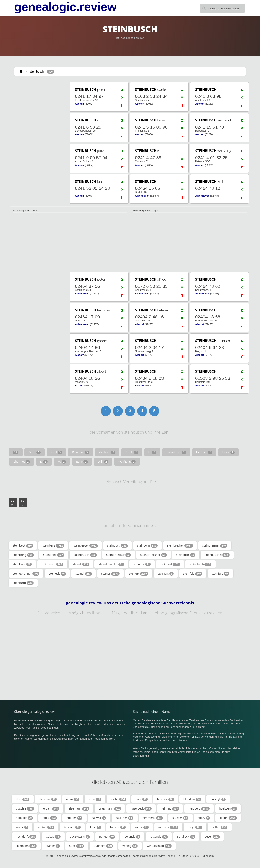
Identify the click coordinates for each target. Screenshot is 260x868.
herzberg (199, 808)
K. (44, 462)
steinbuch (186, 555)
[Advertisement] (39, 143)
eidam (51, 808)
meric (142, 827)
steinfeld (193, 574)
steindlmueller (111, 564)
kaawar (99, 818)
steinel (84, 574)
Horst (229, 452)
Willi (103, 462)
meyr (195, 827)
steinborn (147, 545)
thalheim (103, 846)
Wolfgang (127, 462)
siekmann (26, 846)
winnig (130, 846)
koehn (228, 818)
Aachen (80, 104)
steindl (81, 564)
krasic (22, 827)
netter (220, 827)
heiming (170, 808)
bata (142, 799)
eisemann (79, 808)
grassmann (110, 808)
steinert (139, 574)
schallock (186, 837)
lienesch (72, 827)
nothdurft (26, 837)
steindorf (170, 564)
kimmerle (153, 818)
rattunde (159, 837)
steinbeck (23, 545)
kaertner (124, 818)
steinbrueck (85, 555)
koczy (204, 818)
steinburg (22, 564)
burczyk (218, 799)
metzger (168, 827)
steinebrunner (26, 574)
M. (62, 462)
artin (95, 799)
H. (152, 452)
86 (23, 502)
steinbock (118, 545)
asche (118, 799)
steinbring (23, 555)
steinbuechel (217, 555)
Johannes (21, 462)
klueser (180, 818)
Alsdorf (139, 324)
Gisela (132, 452)
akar (23, 799)
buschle (25, 808)
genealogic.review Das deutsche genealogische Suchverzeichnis (130, 603)
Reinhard (81, 452)
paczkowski (80, 837)
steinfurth (23, 583)
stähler (53, 846)
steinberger (86, 545)
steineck (57, 574)
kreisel (46, 827)
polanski (132, 837)
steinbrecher (180, 545)
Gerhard (107, 452)
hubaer (74, 818)
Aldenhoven (142, 196)
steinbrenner (215, 545)
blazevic (166, 799)
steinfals (166, 574)
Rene (82, 462)
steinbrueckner (154, 555)
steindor (142, 564)
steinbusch (37, 71)
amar (73, 799)
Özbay (53, 837)
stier (77, 846)
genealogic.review (65, 7)
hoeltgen (228, 808)
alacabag (48, 799)
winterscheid (159, 846)
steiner (110, 574)
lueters (118, 827)
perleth (107, 837)
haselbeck (141, 808)
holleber (24, 818)
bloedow (192, 799)
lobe (96, 827)
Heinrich (204, 452)
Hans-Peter (176, 452)
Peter (34, 452)
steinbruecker (119, 555)
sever (212, 837)
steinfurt (220, 574)
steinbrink (54, 555)
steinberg (53, 545)
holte (50, 818)
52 (13, 502)
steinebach (200, 564)
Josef (56, 452)
